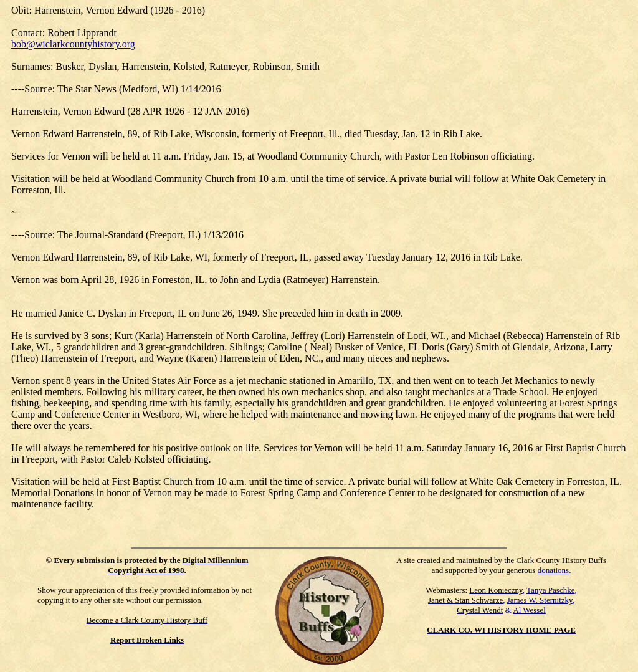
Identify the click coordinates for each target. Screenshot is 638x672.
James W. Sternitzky (540, 600)
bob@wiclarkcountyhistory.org (73, 44)
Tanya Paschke (550, 590)
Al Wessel (529, 610)
